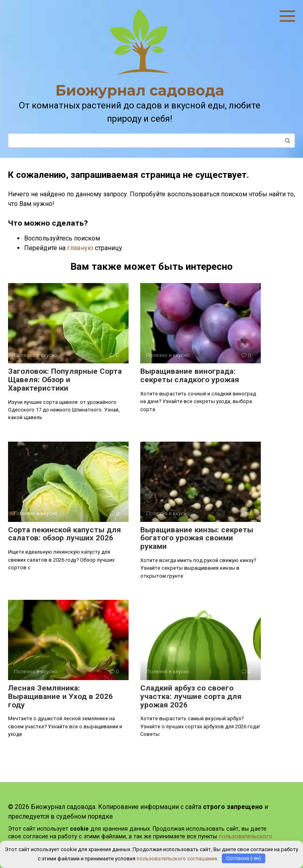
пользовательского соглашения (177, 858)
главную (80, 248)
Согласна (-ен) (244, 858)
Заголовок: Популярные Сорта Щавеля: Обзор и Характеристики (65, 380)
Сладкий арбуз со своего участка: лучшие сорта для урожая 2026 (191, 696)
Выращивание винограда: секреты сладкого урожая (190, 375)
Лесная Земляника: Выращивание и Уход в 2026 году (60, 696)
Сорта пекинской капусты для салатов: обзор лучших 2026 (64, 534)
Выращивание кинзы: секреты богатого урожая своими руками (197, 538)
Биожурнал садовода (140, 90)
